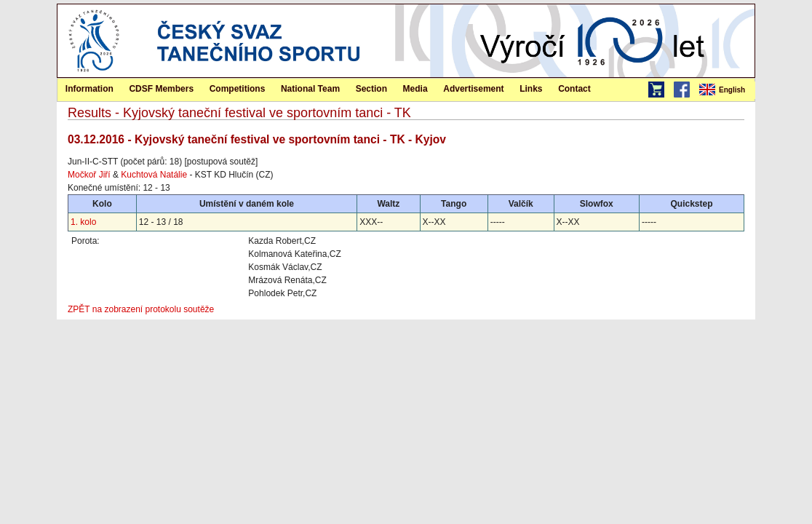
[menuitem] (726, 90)
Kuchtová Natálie (154, 175)
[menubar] (726, 90)
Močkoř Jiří (89, 175)
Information (89, 89)
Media (415, 89)
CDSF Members (161, 89)
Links (531, 89)
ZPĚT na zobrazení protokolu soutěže (141, 309)
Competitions (238, 89)
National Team (310, 89)
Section (371, 89)
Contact (574, 89)
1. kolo (83, 222)
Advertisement (473, 89)
